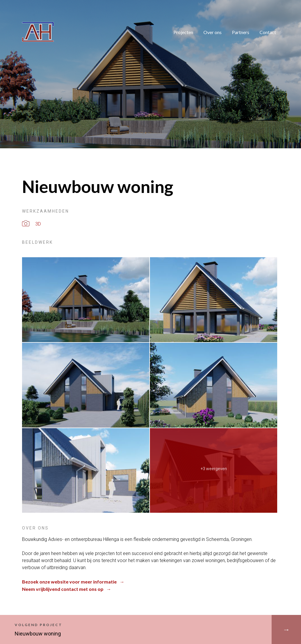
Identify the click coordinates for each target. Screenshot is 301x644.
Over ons (213, 32)
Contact (268, 32)
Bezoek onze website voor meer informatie (69, 582)
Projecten (183, 32)
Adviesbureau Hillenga (24, 22)
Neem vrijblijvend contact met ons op (63, 589)
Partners (241, 32)
